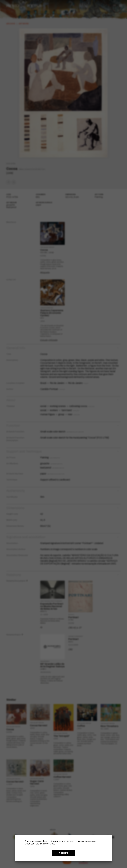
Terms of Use (47, 844)
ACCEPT (64, 853)
